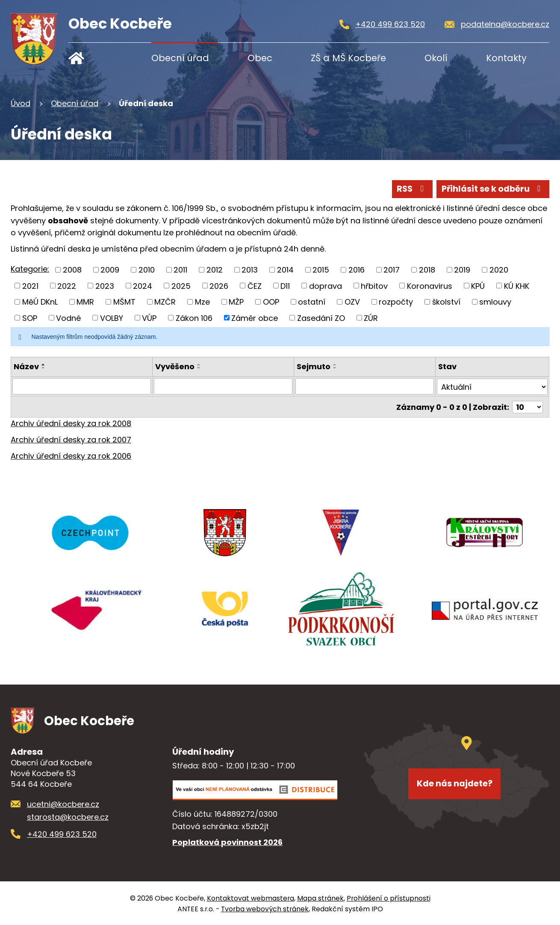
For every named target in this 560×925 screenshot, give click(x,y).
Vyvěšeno (175, 366)
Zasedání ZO (321, 318)
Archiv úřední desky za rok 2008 (71, 422)
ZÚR (371, 318)
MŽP (236, 302)
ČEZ (255, 286)
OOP (271, 302)
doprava (326, 286)
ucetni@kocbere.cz (63, 803)
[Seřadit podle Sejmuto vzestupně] (335, 365)
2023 (105, 286)
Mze (202, 302)
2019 (462, 269)
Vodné (68, 318)
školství (446, 302)
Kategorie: (30, 269)
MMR (85, 302)
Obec (260, 58)
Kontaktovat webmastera (251, 897)
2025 (181, 286)
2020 (499, 269)
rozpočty (396, 302)
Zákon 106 (194, 318)
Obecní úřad (180, 58)
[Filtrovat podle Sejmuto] (365, 386)
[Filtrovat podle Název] (82, 386)
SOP (30, 318)
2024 (143, 286)
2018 (427, 269)
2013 (250, 269)
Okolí (436, 58)
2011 (180, 269)
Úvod (95, 58)
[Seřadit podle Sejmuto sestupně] (335, 368)
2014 (285, 269)
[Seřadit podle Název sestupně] (44, 368)
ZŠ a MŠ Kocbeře (348, 58)
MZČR (165, 302)
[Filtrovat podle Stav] (492, 386)
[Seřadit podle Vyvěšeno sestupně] (199, 368)
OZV (352, 302)
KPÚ (478, 286)
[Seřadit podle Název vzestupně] (44, 365)
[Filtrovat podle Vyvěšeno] (223, 386)
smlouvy (495, 302)
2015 (321, 269)
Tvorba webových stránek (265, 908)
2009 (110, 269)
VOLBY (112, 318)
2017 (392, 269)
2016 (357, 269)
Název (26, 366)
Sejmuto (314, 366)
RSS (410, 189)
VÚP (149, 318)
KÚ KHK (517, 286)
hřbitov (374, 286)
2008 (72, 269)
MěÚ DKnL (40, 302)
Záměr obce (255, 318)
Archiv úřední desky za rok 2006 (71, 455)
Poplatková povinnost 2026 (227, 842)
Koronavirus (430, 286)
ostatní (312, 302)
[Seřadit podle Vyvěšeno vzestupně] (199, 365)
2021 (30, 286)
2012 (215, 269)
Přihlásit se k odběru (492, 189)
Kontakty (506, 58)
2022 (67, 286)
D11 (285, 286)
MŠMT (124, 302)
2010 (147, 269)
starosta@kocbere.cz (68, 816)
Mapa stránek (320, 897)
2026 (219, 286)
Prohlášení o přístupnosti (389, 897)
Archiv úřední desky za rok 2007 (71, 439)
